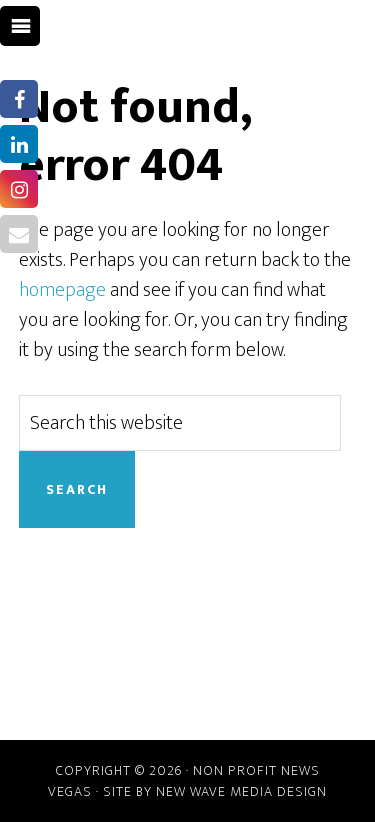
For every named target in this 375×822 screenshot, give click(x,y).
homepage (62, 290)
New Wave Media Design (241, 791)
